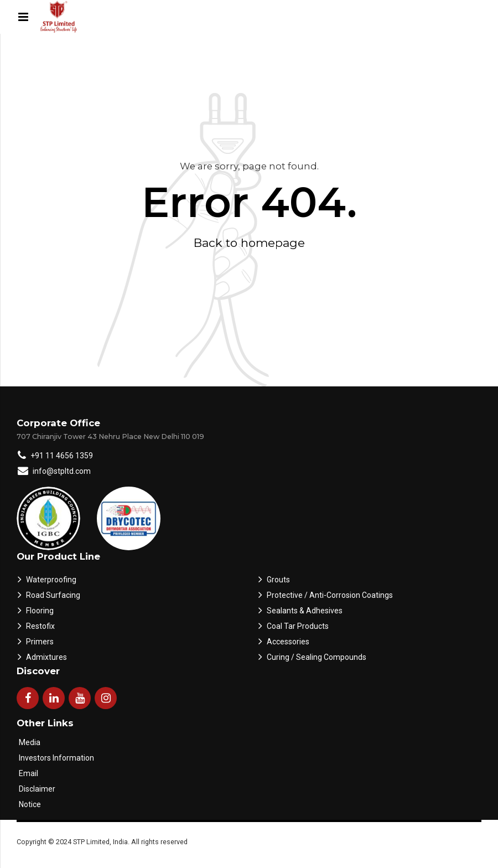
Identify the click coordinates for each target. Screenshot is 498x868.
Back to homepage (249, 243)
